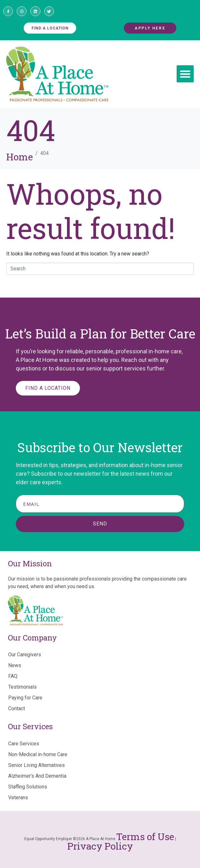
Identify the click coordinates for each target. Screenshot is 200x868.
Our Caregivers (25, 655)
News (15, 665)
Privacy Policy (100, 846)
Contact (17, 708)
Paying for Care (25, 698)
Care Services (24, 744)
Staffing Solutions (28, 787)
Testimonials (22, 687)
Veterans (18, 797)
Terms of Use (145, 836)
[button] (185, 74)
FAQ (13, 676)
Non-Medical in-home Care (38, 754)
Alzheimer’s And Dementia (37, 776)
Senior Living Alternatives (36, 765)
